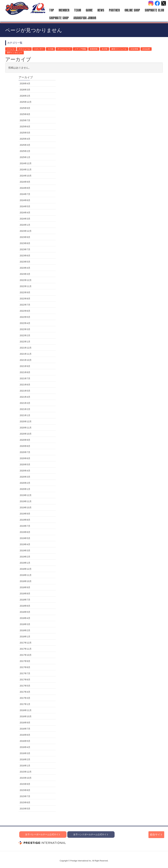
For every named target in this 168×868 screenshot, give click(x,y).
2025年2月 (25, 151)
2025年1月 (25, 157)
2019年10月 (26, 508)
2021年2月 (25, 409)
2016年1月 (25, 766)
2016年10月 (26, 716)
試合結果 (146, 49)
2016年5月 (25, 741)
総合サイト (156, 835)
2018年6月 (25, 606)
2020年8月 (25, 446)
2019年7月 (25, 526)
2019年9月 (25, 514)
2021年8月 (25, 372)
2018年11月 (26, 575)
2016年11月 (26, 710)
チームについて (64, 49)
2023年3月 (25, 274)
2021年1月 (25, 415)
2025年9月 (25, 108)
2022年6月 (25, 311)
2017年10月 (26, 655)
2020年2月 (25, 483)
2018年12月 (26, 569)
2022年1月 (25, 342)
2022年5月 (25, 317)
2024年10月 (26, 176)
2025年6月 (25, 127)
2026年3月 (25, 90)
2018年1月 (25, 637)
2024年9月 (25, 182)
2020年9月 (25, 440)
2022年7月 (25, 305)
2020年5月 (25, 464)
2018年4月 (25, 618)
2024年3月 (25, 219)
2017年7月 (25, 673)
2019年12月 (26, 495)
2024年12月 (26, 163)
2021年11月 (26, 354)
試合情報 (134, 49)
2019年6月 (25, 532)
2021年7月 (25, 378)
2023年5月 (25, 262)
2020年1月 (25, 489)
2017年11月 (26, 649)
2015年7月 (25, 796)
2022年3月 (25, 329)
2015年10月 (26, 778)
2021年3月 (25, 403)
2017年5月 (25, 686)
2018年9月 (25, 587)
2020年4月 (25, 471)
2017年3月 (25, 698)
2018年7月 (25, 600)
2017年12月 (26, 643)
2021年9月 (25, 366)
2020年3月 (25, 477)
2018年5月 (25, 612)
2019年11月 (26, 501)
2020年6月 (25, 458)
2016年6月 (25, 735)
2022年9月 (25, 292)
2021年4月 (25, 397)
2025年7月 (25, 120)
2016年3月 (25, 753)
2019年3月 (25, 551)
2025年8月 (25, 114)
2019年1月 (25, 563)
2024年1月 (25, 225)
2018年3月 (25, 624)
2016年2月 (25, 759)
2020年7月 (25, 452)
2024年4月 (25, 213)
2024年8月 (25, 188)
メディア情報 (80, 49)
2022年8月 (25, 299)
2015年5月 (25, 809)
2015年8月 (25, 790)
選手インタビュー (14, 53)
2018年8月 (25, 594)
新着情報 (94, 49)
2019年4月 (25, 544)
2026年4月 (25, 84)
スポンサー (39, 49)
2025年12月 (26, 102)
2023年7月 (25, 249)
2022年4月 (25, 323)
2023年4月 (25, 268)
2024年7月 (25, 194)
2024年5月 (25, 206)
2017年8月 (25, 667)
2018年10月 (26, 581)
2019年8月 (25, 520)
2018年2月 (25, 630)
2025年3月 (25, 145)
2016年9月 (25, 723)
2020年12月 (26, 421)
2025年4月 (25, 139)
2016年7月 (25, 729)
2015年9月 (25, 784)
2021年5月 (25, 391)
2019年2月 (25, 557)
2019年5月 (25, 538)
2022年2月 (25, 335)
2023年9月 (25, 237)
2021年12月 (26, 348)
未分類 (104, 49)
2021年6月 (25, 385)
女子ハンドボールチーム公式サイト (91, 834)
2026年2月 (25, 96)
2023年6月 (25, 256)
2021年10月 (26, 360)
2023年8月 (25, 243)
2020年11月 (26, 428)
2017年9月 (25, 661)
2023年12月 (26, 231)
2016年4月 (25, 747)
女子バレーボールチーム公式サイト (43, 834)
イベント (11, 49)
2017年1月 (25, 704)
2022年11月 (26, 286)
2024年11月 (26, 170)
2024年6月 (25, 200)
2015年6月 (25, 802)
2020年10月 (26, 434)
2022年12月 (26, 280)
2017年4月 (25, 692)
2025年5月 (25, 133)
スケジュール (24, 49)
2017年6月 (25, 680)
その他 (50, 49)
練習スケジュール (119, 49)
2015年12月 (26, 772)
